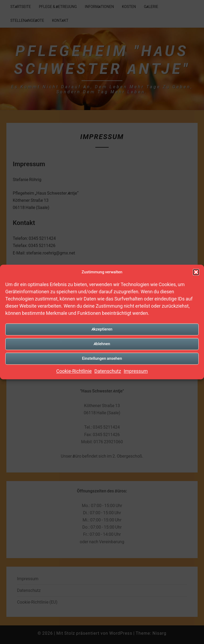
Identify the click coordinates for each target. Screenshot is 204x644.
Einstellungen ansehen (102, 358)
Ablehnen (102, 344)
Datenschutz (108, 371)
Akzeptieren (102, 329)
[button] (196, 272)
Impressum (136, 371)
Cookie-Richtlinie (74, 371)
